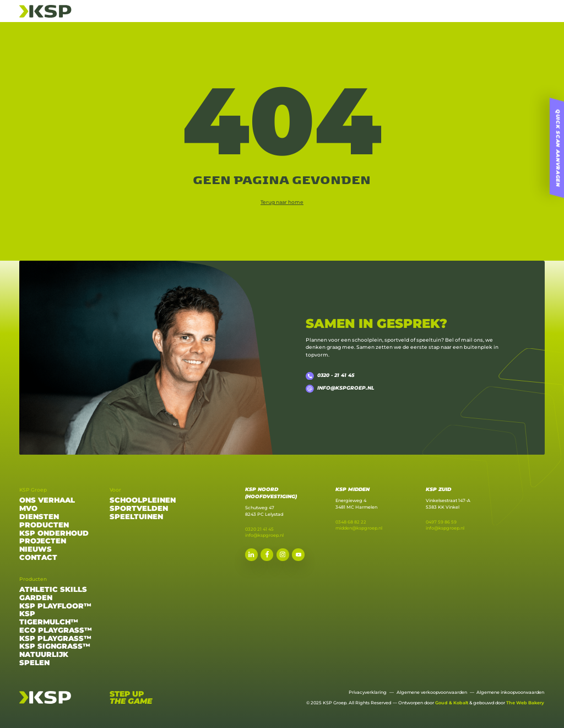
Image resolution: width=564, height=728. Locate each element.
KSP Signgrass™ (55, 646)
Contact (38, 558)
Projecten (43, 541)
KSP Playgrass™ (55, 639)
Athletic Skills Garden (53, 594)
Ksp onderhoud (54, 533)
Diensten (39, 517)
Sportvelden (139, 509)
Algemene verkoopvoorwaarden (432, 692)
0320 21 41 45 (259, 529)
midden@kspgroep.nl (359, 528)
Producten (44, 525)
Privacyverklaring (368, 692)
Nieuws (36, 549)
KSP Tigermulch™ (49, 618)
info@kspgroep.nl (340, 389)
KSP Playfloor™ (55, 606)
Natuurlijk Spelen (44, 659)
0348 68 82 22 (351, 522)
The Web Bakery (525, 703)
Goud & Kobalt (452, 703)
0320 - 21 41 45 (330, 376)
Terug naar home (282, 202)
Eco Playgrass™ (56, 630)
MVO (28, 509)
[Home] (45, 10)
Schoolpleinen (143, 500)
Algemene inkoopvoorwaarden (510, 692)
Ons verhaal (47, 500)
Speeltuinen (136, 517)
